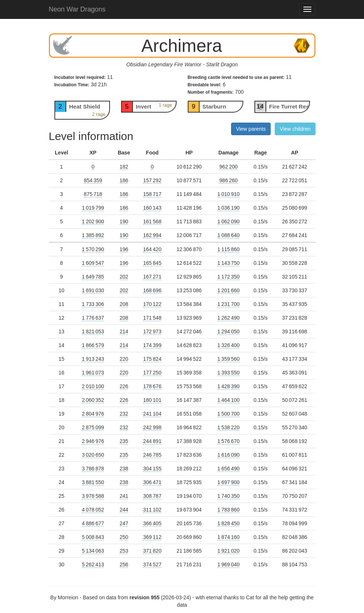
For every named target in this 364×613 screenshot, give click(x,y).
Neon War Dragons (77, 9)
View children (295, 129)
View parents (251, 129)
